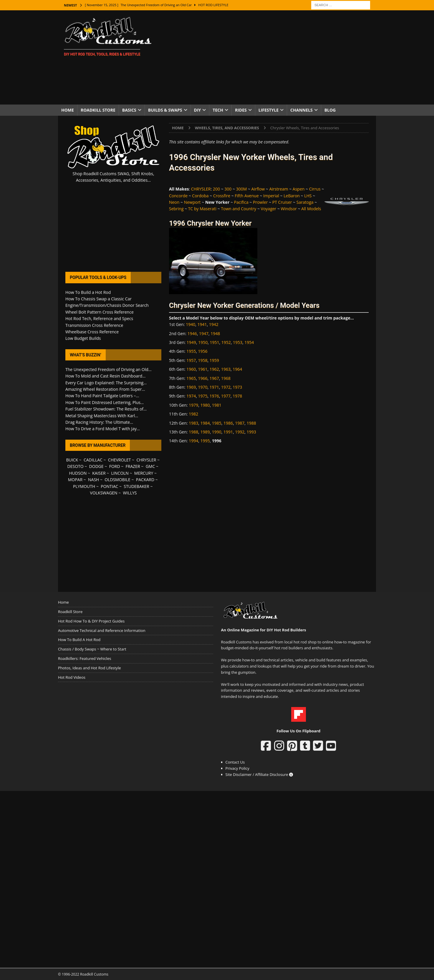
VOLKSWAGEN (104, 493)
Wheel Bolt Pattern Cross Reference (100, 312)
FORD (115, 466)
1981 (217, 405)
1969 (191, 387)
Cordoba (200, 196)
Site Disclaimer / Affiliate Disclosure (259, 774)
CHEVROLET (120, 460)
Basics (129, 110)
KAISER (99, 473)
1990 (217, 432)
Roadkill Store (98, 110)
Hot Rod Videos (72, 677)
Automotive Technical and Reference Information (102, 630)
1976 (214, 396)
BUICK (72, 460)
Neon (174, 202)
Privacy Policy (237, 768)
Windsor (289, 209)
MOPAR (75, 480)
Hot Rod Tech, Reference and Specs (99, 318)
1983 (193, 423)
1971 (214, 387)
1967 (214, 378)
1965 (191, 378)
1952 (226, 342)
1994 (193, 441)
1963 (226, 369)
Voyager (269, 209)
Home (68, 110)
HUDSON (78, 473)
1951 (214, 342)
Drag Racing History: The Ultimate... (99, 422)
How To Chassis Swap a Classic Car (98, 299)
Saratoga (305, 202)
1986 (228, 423)
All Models (311, 209)
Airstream (279, 189)
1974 (191, 396)
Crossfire (222, 196)
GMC (150, 466)
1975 (203, 396)
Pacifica (241, 202)
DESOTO (76, 466)
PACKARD (145, 480)
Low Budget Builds (83, 338)
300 (228, 189)
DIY (198, 110)
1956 (203, 351)
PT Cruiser (282, 202)
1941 (202, 324)
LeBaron (292, 196)
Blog (330, 110)
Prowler (260, 202)
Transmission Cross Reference (94, 325)
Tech (218, 110)
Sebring (176, 209)
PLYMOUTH (84, 486)
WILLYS (130, 493)
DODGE (96, 466)
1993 (251, 432)
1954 (249, 342)
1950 (203, 342)
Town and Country (238, 209)
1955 (191, 351)
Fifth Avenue (247, 196)
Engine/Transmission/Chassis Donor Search (107, 305)
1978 (237, 396)
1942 (214, 324)
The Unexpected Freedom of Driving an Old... (108, 369)
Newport (192, 202)
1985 (217, 423)
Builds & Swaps (165, 110)
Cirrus (315, 189)
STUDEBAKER (136, 486)
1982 (193, 414)
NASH (93, 480)
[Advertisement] (268, 57)
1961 (203, 369)
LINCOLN (120, 473)
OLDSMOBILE (117, 480)
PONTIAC (109, 486)
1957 (191, 360)
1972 (226, 387)
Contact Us (235, 762)
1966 (203, 378)
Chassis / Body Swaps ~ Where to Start (92, 649)
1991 (228, 432)
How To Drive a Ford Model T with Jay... (103, 429)
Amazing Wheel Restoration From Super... (105, 389)
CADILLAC (93, 460)
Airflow (258, 189)
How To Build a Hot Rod (88, 292)
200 (216, 189)
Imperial (271, 196)
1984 (205, 423)
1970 (203, 387)
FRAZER (133, 466)
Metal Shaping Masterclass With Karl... (102, 416)
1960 (191, 369)
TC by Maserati (202, 209)
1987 (240, 423)
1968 (226, 378)
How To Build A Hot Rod (79, 640)
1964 (237, 369)
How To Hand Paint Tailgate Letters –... (102, 396)
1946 (192, 333)
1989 (205, 432)
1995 (205, 441)
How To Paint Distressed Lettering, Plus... (105, 402)
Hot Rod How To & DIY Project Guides (91, 621)
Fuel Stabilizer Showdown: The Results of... (106, 409)
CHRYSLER (201, 189)
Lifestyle (269, 110)
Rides (241, 110)
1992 (240, 432)
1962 (214, 369)
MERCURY (144, 473)
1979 (193, 405)
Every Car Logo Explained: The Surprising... (106, 383)
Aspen (299, 189)
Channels (302, 110)
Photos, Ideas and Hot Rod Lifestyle (89, 668)
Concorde (178, 196)
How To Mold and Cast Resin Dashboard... (105, 376)
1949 (191, 342)
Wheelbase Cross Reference (92, 332)
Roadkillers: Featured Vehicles (85, 658)
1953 (238, 342)
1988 (251, 423)
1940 (191, 324)
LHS (308, 196)
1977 (226, 396)
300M (242, 189)
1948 (215, 333)
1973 (237, 387)
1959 (214, 360)
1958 (203, 360)
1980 (205, 405)
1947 (204, 333)
